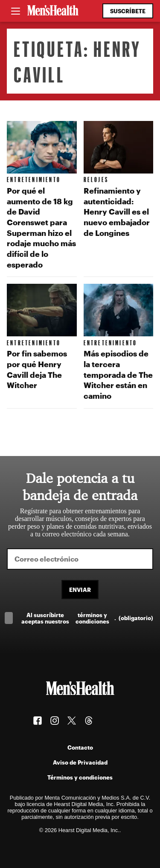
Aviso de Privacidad (80, 762)
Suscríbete (128, 11)
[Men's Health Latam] (53, 11)
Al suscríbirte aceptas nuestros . (87, 618)
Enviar (80, 590)
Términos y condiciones (80, 777)
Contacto (80, 747)
